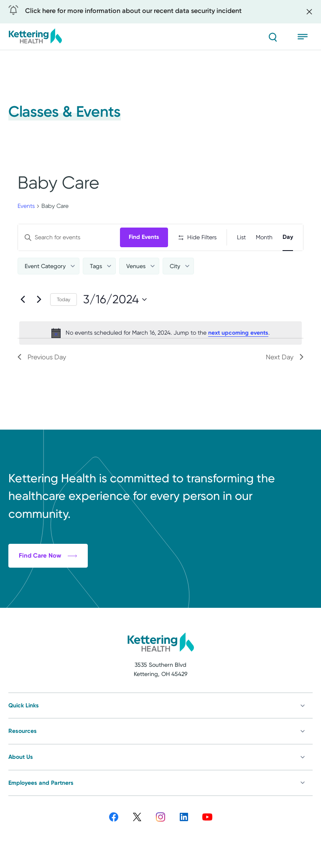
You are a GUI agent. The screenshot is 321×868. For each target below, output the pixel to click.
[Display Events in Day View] (288, 237)
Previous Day (42, 357)
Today (64, 300)
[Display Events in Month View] (264, 237)
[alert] (160, 333)
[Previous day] (23, 300)
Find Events (144, 237)
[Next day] (39, 300)
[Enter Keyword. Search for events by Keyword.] (69, 237)
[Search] (273, 37)
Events (26, 206)
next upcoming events (238, 333)
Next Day (285, 357)
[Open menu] (305, 37)
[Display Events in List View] (241, 237)
